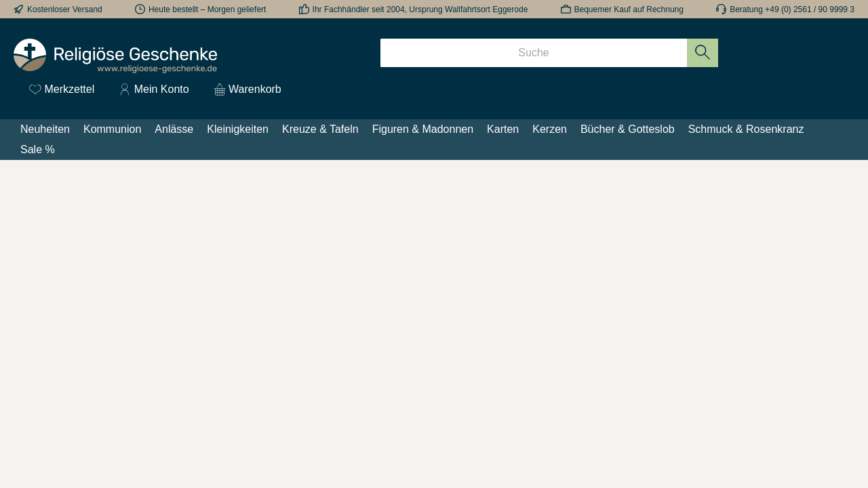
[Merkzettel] (62, 89)
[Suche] (534, 53)
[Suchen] (703, 53)
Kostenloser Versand (65, 9)
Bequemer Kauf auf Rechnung (629, 9)
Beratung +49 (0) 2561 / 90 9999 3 (792, 9)
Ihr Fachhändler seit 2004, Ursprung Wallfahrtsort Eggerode (420, 9)
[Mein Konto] (154, 89)
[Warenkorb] (243, 89)
